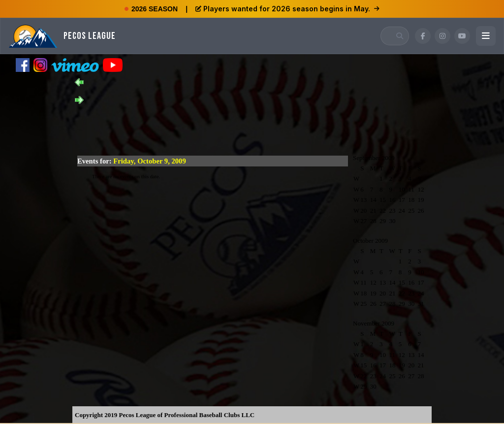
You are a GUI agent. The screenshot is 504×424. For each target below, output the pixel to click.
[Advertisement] (252, 126)
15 (383, 200)
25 (411, 211)
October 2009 (370, 241)
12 (421, 189)
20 (363, 211)
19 (421, 200)
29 (383, 221)
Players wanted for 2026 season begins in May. (287, 9)
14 (373, 200)
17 (402, 200)
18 (411, 200)
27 (363, 221)
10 (402, 189)
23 (392, 211)
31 (421, 304)
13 (363, 200)
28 (373, 221)
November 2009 (374, 323)
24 (402, 211)
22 (383, 211)
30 (392, 221)
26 (421, 211)
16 (392, 200)
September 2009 (374, 158)
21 (373, 211)
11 (411, 189)
